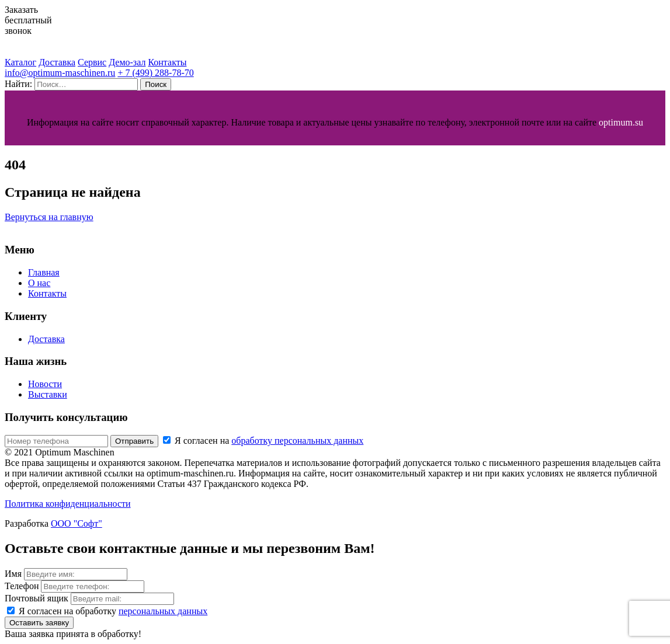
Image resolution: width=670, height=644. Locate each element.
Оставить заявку (39, 623)
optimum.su (621, 122)
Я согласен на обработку (113, 611)
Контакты (167, 62)
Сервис (92, 62)
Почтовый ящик (37, 598)
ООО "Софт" (77, 523)
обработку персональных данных (297, 441)
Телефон (22, 586)
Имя (13, 574)
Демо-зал (127, 62)
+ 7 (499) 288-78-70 (155, 73)
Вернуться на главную (49, 217)
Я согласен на (263, 441)
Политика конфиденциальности (68, 504)
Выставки (48, 394)
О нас (39, 283)
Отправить (134, 441)
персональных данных (163, 611)
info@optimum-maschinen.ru (60, 73)
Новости (45, 384)
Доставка (57, 62)
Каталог (20, 62)
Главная (44, 272)
